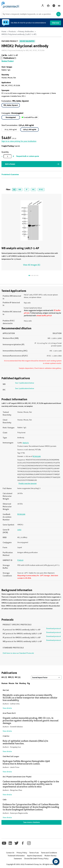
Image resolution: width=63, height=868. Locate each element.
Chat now (56, 23)
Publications (9, 58)
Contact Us (10, 853)
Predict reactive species (28, 483)
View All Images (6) (32, 265)
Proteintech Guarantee (10, 174)
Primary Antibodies (26, 32)
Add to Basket (10, 164)
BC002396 (37, 456)
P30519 (20, 560)
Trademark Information (16, 856)
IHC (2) (18, 677)
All (14, 190)
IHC (33, 190)
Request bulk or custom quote (28, 156)
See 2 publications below (25, 388)
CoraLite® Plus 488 (30, 117)
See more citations (32, 822)
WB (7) (11, 677)
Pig (29, 683)
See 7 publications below (25, 383)
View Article (7, 708)
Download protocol (53, 628)
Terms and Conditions (49, 853)
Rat (17, 683)
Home (4, 32)
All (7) (4, 677)
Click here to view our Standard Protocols (18, 653)
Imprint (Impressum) (35, 856)
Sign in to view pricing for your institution (19, 141)
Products (12, 32)
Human (5, 683)
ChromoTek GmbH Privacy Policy (36, 859)
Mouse (11, 683)
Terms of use (34, 853)
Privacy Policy (22, 853)
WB (20, 190)
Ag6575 (26, 443)
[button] (56, 862)
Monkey (23, 683)
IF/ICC (41, 190)
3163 (19, 530)
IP (27, 190)
